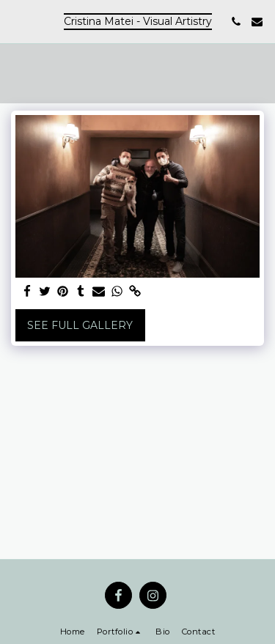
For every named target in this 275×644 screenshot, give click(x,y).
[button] (16, 21)
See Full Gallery (80, 325)
